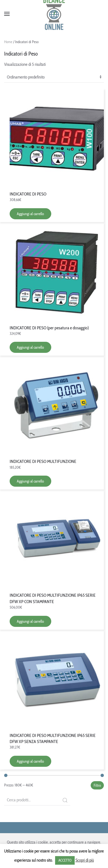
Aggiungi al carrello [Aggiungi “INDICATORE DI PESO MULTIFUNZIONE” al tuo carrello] (30, 481)
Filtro (97, 785)
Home (8, 42)
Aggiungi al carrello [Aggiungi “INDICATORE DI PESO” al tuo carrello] (30, 214)
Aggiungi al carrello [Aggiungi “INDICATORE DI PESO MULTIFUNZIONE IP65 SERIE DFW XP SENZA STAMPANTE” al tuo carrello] (30, 761)
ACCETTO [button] (65, 860)
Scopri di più (85, 860)
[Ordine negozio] (54, 77)
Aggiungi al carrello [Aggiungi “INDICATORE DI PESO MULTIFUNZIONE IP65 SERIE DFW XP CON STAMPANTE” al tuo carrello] (30, 621)
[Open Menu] (7, 14)
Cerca (65, 800)
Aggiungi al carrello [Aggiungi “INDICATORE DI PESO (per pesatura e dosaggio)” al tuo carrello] (30, 347)
